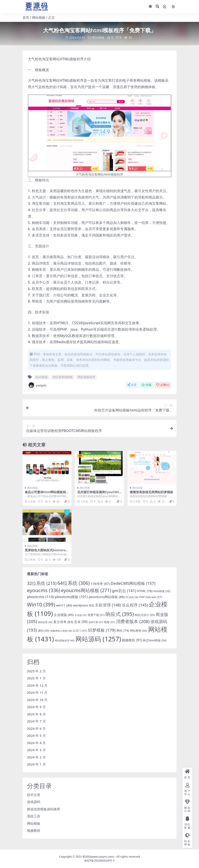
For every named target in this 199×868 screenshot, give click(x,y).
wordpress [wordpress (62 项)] (84, 605)
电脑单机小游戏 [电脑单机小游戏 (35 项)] (61, 631)
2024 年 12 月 (37, 685)
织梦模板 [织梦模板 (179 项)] (102, 630)
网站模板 (39, 17)
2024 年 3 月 (36, 750)
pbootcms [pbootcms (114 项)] (40, 596)
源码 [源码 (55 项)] (44, 631)
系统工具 (34, 816)
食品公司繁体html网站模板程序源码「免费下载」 (47, 494)
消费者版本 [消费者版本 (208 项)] (133, 621)
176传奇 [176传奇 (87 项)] (100, 584)
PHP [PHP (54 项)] (145, 597)
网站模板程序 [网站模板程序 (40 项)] (65, 640)
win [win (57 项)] (157, 597)
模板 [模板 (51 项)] (110, 622)
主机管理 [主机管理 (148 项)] (108, 605)
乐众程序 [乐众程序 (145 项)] (135, 605)
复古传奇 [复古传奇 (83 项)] (63, 622)
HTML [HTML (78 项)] (145, 591)
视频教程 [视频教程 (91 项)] (132, 640)
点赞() (163, 385)
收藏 (146, 385)
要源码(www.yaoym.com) (98, 856)
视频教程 (34, 830)
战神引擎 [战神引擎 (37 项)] (96, 622)
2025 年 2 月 (36, 671)
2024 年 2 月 (36, 757)
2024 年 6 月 (36, 728)
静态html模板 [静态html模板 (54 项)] (155, 640)
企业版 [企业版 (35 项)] (81, 615)
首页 (26, 17)
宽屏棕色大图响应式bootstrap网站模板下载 (46, 552)
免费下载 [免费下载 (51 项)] (96, 615)
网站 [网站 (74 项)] (123, 630)
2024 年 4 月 (36, 743)
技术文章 (34, 794)
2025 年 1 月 (36, 678)
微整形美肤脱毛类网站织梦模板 (151, 492)
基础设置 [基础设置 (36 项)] (45, 622)
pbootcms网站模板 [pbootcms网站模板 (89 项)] (107, 597)
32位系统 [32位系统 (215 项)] (42, 583)
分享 (132, 385)
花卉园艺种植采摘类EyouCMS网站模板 (98, 494)
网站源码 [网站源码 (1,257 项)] (98, 639)
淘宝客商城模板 (63, 377)
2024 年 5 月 (36, 735)
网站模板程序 (86, 377)
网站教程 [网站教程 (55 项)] (139, 631)
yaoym (37, 385)
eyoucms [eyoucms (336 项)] (44, 590)
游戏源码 (34, 802)
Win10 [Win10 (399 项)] (41, 605)
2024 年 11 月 (37, 692)
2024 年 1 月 (36, 764)
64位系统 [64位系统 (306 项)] (74, 583)
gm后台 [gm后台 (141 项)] (124, 590)
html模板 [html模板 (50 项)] (162, 591)
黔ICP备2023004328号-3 (100, 861)
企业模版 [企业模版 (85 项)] (64, 614)
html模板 (42, 377)
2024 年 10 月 (37, 699)
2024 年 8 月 (36, 714)
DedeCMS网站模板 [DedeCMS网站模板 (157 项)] (133, 583)
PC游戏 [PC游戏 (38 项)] (132, 597)
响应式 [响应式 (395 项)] (120, 614)
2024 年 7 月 (36, 721)
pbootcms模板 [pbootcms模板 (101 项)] (71, 597)
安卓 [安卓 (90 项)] (81, 622)
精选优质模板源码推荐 (44, 809)
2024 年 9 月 (36, 707)
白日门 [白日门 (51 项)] (80, 631)
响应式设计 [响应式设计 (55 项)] (145, 615)
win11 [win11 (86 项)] (64, 605)
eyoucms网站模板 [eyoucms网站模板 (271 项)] (86, 590)
